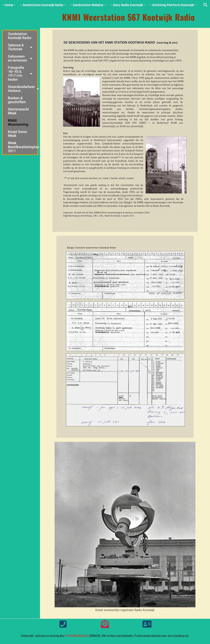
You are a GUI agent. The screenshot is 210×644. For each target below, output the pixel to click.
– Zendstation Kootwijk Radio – (43, 5)
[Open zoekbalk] (205, 5)
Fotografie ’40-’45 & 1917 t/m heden (20, 73)
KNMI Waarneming (18, 122)
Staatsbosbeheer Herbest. (23, 89)
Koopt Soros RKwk (17, 134)
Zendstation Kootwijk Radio (20, 36)
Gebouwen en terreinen (20, 58)
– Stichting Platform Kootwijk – (173, 5)
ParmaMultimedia (77, 636)
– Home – (9, 5)
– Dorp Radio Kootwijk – (128, 5)
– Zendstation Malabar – (88, 5)
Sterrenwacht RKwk (18, 111)
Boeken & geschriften (17, 100)
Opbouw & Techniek (20, 47)
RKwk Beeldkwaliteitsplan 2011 (23, 147)
